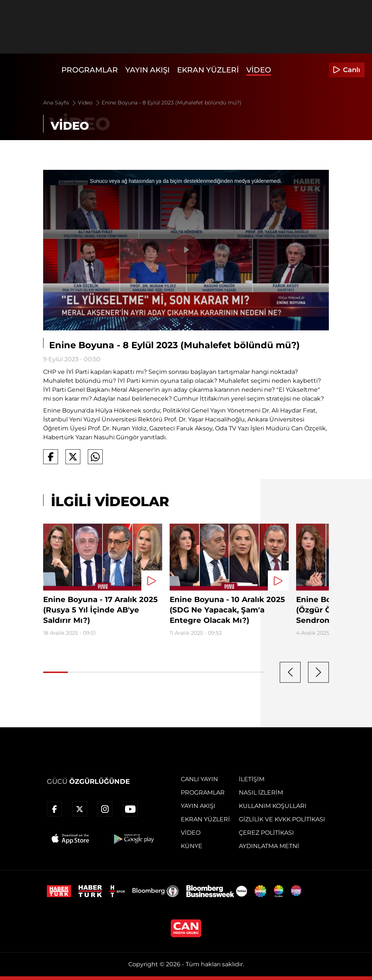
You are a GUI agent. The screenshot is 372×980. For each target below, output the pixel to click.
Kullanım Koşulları (273, 806)
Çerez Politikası (266, 833)
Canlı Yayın (199, 779)
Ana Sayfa (60, 103)
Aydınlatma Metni (269, 846)
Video (259, 70)
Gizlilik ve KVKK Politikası (282, 819)
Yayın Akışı (147, 70)
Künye (192, 846)
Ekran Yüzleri (208, 70)
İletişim (252, 779)
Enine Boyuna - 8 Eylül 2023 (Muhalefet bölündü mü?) (171, 103)
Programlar (90, 70)
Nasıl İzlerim (261, 793)
